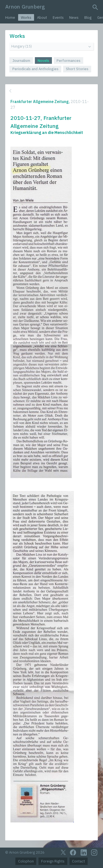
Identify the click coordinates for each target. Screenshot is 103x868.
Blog (88, 18)
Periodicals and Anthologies (35, 69)
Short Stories (77, 69)
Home (10, 18)
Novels (43, 61)
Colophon (26, 861)
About (42, 18)
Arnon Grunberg (25, 6)
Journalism (21, 61)
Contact (78, 861)
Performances (69, 61)
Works (26, 18)
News (74, 18)
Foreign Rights (53, 861)
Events (58, 18)
